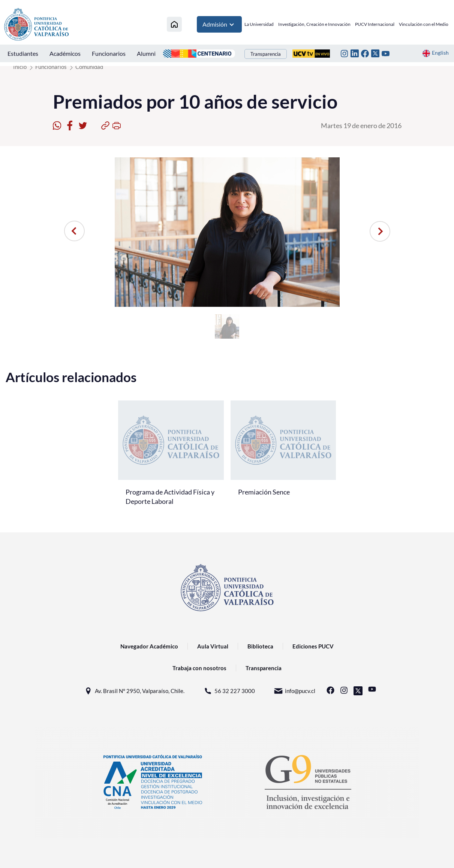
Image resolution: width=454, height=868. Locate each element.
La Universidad (259, 24)
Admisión (219, 24)
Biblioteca (260, 646)
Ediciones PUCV (313, 646)
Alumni (146, 53)
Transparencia (266, 54)
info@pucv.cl (294, 691)
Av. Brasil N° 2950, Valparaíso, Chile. (134, 691)
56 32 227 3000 (229, 691)
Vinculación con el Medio (424, 24)
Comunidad (89, 67)
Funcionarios (109, 53)
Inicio (20, 67)
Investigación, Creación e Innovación (314, 24)
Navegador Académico (149, 646)
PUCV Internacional (375, 24)
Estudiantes (23, 53)
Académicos (65, 53)
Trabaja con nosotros (199, 668)
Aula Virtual (213, 646)
